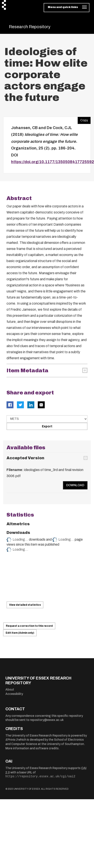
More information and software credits (32, 748)
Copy (83, 119)
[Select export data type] (47, 419)
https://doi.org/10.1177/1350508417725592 (53, 162)
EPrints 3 (12, 740)
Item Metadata (27, 371)
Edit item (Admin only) (20, 633)
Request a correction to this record (29, 626)
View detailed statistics (25, 605)
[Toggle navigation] (67, 8)
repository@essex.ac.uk (47, 720)
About (10, 690)
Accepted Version (25, 458)
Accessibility (14, 694)
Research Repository (30, 27)
